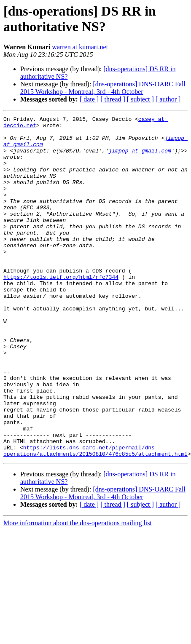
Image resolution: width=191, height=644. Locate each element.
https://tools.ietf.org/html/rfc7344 (61, 310)
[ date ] (89, 99)
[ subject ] (140, 99)
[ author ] (168, 99)
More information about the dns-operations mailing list (78, 591)
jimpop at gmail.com (140, 158)
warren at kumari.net (80, 47)
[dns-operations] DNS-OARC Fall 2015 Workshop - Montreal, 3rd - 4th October (103, 88)
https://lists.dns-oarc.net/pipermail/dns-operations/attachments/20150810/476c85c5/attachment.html (95, 518)
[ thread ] (113, 99)
